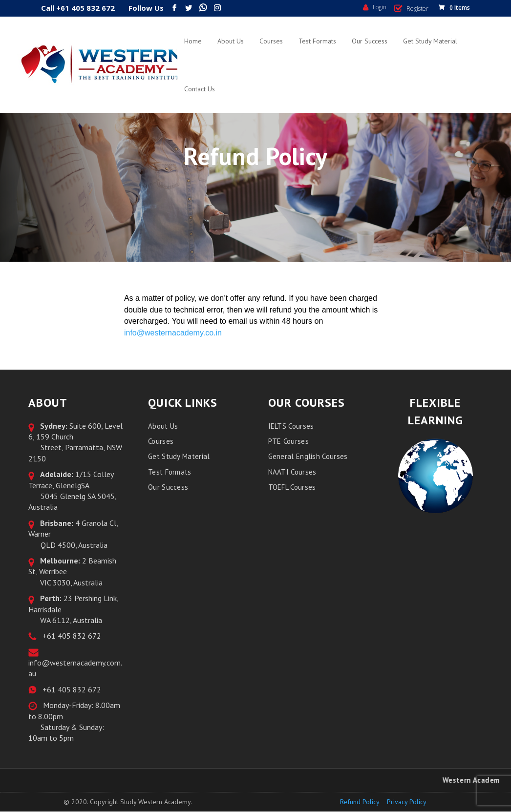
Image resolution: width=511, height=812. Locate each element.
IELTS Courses (291, 426)
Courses (271, 41)
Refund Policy (360, 802)
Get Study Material (430, 41)
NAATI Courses (292, 472)
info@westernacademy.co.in (173, 333)
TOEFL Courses (292, 487)
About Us (231, 41)
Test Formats (317, 41)
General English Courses (308, 456)
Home (193, 41)
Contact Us (200, 89)
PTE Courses (288, 441)
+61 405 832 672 (70, 636)
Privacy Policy (407, 802)
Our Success (370, 41)
